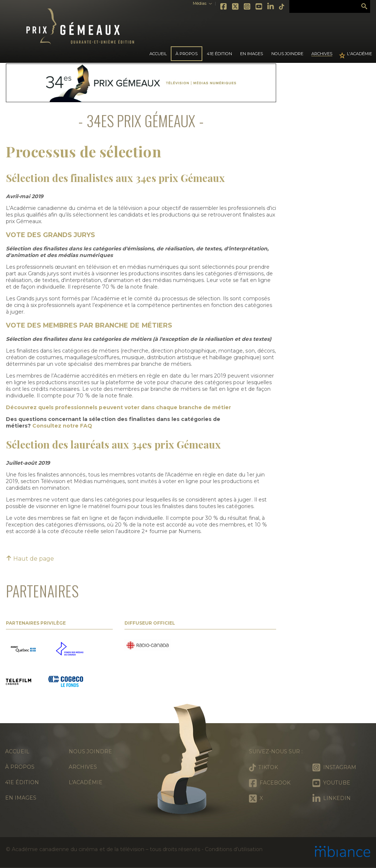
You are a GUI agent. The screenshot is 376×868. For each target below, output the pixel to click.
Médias (200, 3)
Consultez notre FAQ (62, 426)
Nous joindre (287, 54)
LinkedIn (271, 7)
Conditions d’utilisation (234, 849)
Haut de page (30, 559)
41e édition (22, 782)
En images (252, 54)
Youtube (259, 7)
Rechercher (364, 7)
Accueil (158, 54)
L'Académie (359, 54)
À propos (20, 767)
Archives (322, 54)
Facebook (224, 7)
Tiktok (282, 7)
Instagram (247, 7)
